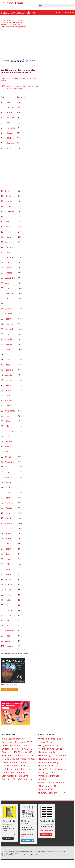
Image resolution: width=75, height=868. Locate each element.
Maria (8, 533)
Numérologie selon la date (52, 759)
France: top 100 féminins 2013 (17, 752)
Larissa (9, 303)
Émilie (8, 600)
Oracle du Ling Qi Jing (50, 786)
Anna (8, 242)
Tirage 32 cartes (47, 742)
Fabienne (10, 211)
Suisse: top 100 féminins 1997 (17, 742)
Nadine (9, 196)
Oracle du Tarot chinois (51, 739)
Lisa (7, 216)
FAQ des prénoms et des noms (17, 769)
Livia (7, 355)
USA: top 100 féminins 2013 (16, 762)
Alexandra (10, 278)
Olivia (8, 421)
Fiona (8, 513)
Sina (7, 334)
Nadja (8, 365)
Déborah (9, 329)
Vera (7, 626)
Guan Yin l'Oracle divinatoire (54, 769)
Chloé (8, 447)
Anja (7, 283)
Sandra (9, 263)
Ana (7, 544)
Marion (9, 539)
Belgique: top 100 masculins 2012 (19, 759)
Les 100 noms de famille (14, 772)
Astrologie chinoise (49, 772)
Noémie (9, 319)
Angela (9, 339)
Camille (9, 477)
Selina (8, 206)
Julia (9, 148)
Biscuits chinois (47, 752)
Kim (7, 467)
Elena (8, 360)
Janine (8, 390)
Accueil (58, 12)
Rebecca (9, 431)
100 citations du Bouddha (52, 783)
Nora (8, 498)
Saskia (8, 590)
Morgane (10, 646)
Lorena (9, 380)
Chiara (8, 237)
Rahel (8, 252)
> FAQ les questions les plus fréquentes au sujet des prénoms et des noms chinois (20, 87)
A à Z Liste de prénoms (13, 739)
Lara (7, 232)
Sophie (9, 314)
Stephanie (10, 411)
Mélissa (9, 273)
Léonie (8, 493)
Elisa (7, 416)
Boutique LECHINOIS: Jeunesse (17, 779)
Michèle (9, 441)
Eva (7, 605)
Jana (7, 288)
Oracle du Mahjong (49, 762)
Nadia (8, 580)
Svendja (9, 457)
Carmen (9, 503)
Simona (9, 610)
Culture (64, 12)
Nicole (8, 222)
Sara (7, 191)
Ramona (9, 324)
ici (18, 853)
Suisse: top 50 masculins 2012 (17, 749)
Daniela (9, 482)
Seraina (9, 528)
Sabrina (9, 201)
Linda (8, 436)
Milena (8, 569)
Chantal (9, 518)
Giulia (8, 452)
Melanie (11, 118)
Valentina (10, 462)
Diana (8, 385)
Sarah (10, 112)
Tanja (8, 298)
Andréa (9, 268)
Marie (8, 574)
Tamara (9, 247)
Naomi (8, 549)
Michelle (11, 138)
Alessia (9, 375)
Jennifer (9, 309)
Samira (9, 585)
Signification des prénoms (15, 776)
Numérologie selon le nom (52, 756)
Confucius (44, 779)
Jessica (10, 133)
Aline (8, 349)
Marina (9, 344)
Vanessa (11, 128)
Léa (9, 123)
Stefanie (9, 257)
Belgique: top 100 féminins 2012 (18, 756)
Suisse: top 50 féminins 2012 (16, 745)
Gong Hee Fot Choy (49, 745)
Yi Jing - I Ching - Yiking (51, 749)
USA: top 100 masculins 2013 (16, 766)
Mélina (8, 636)
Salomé (9, 488)
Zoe (7, 620)
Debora (9, 508)
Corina (8, 595)
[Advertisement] (37, 42)
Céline (10, 107)
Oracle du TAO (46, 789)
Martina (9, 293)
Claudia (9, 523)
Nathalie (9, 370)
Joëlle (8, 564)
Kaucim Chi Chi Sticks (50, 766)
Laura (10, 102)
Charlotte (10, 631)
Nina (8, 227)
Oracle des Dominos (49, 776)
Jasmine (11, 143)
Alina (8, 641)
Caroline (9, 401)
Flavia (8, 559)
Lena (8, 472)
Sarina (8, 615)
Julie (7, 426)
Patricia (9, 395)
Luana (8, 406)
